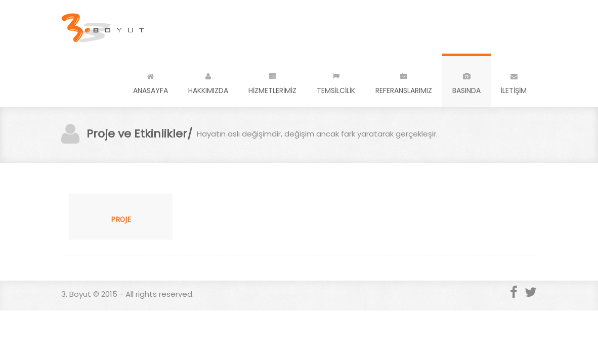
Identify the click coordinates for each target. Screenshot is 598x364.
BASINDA (466, 82)
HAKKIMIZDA (208, 82)
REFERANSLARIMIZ (404, 82)
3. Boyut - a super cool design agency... (103, 27)
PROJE (121, 219)
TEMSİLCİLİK (336, 82)
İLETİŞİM (514, 82)
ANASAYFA (151, 82)
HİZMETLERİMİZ (272, 82)
